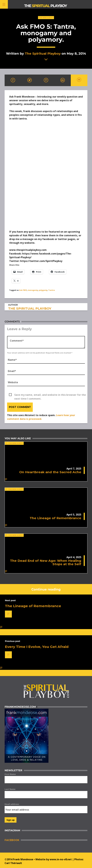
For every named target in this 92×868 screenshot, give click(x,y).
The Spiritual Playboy (43, 53)
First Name (10, 774)
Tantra (52, 290)
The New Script (46, 18)
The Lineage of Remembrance (55, 518)
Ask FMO (23, 290)
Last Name (10, 789)
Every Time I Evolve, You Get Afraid (37, 647)
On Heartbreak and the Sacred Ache (50, 472)
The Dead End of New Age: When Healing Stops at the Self (46, 562)
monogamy (33, 290)
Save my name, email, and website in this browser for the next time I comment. (50, 395)
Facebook (12, 840)
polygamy (43, 290)
